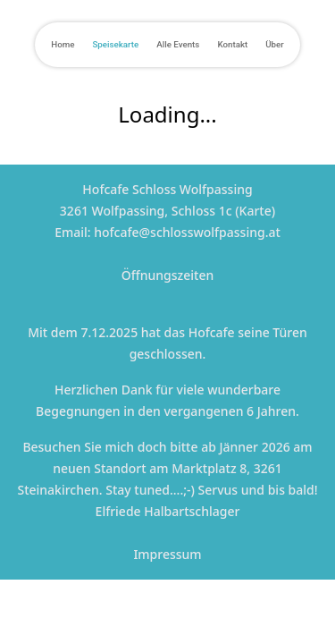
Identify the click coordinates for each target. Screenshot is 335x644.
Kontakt (232, 44)
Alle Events (178, 44)
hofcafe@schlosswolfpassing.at (187, 232)
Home (63, 44)
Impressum (167, 554)
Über (275, 44)
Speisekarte (115, 44)
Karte (255, 211)
